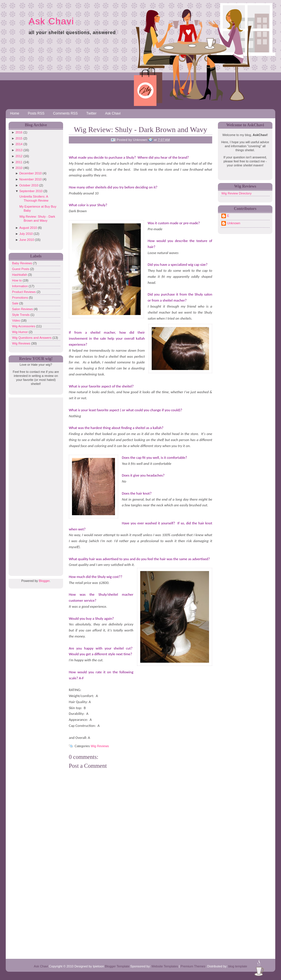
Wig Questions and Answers (32, 338)
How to (17, 280)
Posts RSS (36, 113)
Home (15, 113)
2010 (19, 168)
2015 (19, 138)
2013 (19, 150)
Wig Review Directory (236, 193)
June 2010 (27, 240)
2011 (19, 162)
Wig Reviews (22, 343)
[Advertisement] (34, 483)
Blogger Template (117, 966)
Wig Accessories (24, 326)
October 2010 (29, 185)
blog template (238, 966)
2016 (19, 132)
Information (20, 286)
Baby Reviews (23, 263)
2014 (19, 144)
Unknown (234, 223)
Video (16, 320)
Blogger (44, 581)
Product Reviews (24, 292)
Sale (16, 303)
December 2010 (30, 173)
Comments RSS (65, 113)
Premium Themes (193, 966)
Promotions (21, 298)
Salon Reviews (23, 309)
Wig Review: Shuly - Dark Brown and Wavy (140, 130)
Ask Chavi (51, 21)
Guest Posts (21, 269)
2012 (19, 156)
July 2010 (26, 234)
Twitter (91, 113)
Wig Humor (20, 332)
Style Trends (21, 315)
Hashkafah (20, 275)
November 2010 (30, 179)
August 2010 (28, 228)
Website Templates (165, 966)
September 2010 (31, 191)
